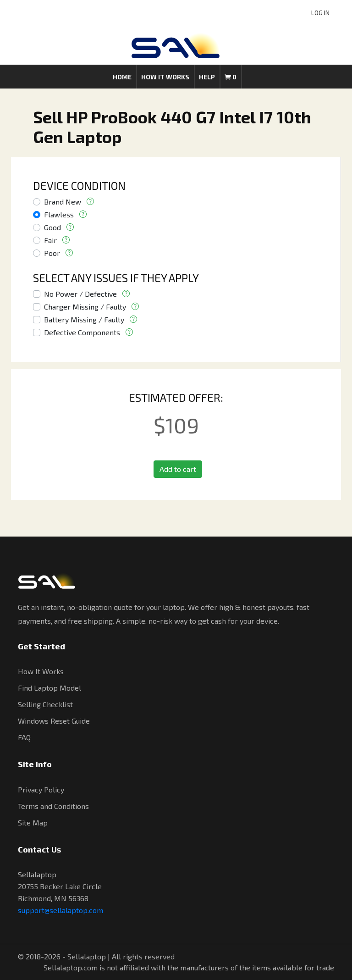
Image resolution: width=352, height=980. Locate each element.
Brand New (63, 202)
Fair (50, 240)
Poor (52, 253)
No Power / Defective (80, 294)
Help (207, 77)
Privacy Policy (41, 789)
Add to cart (178, 469)
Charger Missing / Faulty (85, 307)
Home (122, 77)
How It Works (41, 671)
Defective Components (82, 332)
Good (52, 227)
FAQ (24, 737)
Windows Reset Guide (54, 721)
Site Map (33, 822)
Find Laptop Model (49, 688)
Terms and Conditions (53, 806)
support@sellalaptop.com (60, 910)
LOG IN (320, 13)
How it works (165, 77)
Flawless (59, 214)
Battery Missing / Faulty (84, 319)
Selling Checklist (45, 704)
